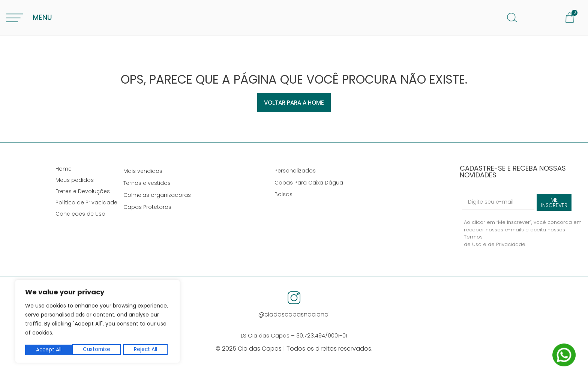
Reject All (99, 350)
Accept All (147, 350)
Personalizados (298, 175)
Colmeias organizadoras (160, 199)
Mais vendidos (146, 175)
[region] (97, 322)
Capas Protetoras (150, 211)
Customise (49, 350)
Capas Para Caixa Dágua (312, 186)
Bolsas (286, 198)
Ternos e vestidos (150, 187)
